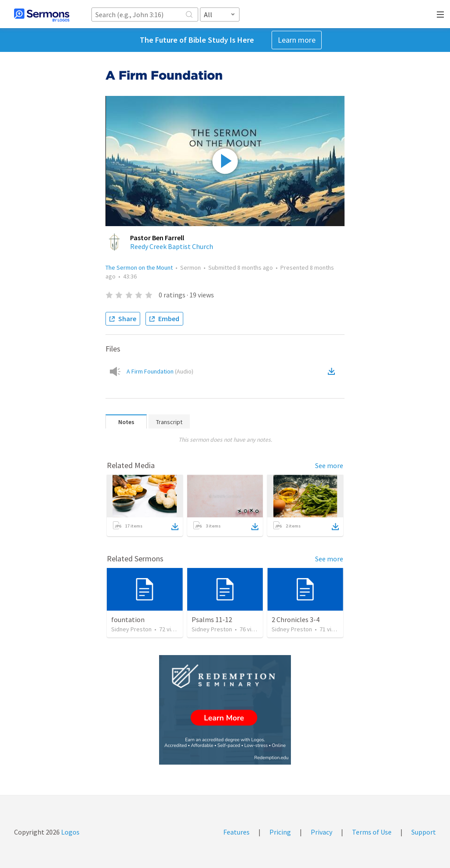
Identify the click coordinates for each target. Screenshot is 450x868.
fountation (128, 619)
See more (329, 465)
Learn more (297, 40)
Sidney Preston (131, 629)
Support (424, 832)
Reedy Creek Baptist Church (172, 246)
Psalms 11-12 (212, 619)
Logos (70, 832)
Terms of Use (372, 832)
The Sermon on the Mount (139, 267)
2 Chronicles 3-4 (296, 619)
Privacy (321, 832)
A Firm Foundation (160, 371)
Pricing (280, 832)
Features (236, 832)
